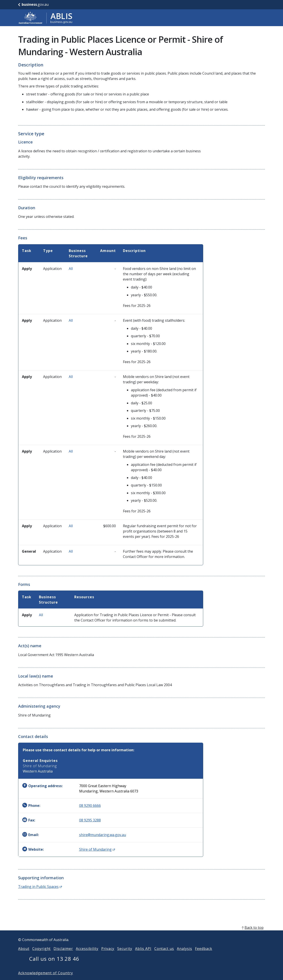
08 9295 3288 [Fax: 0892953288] (90, 820)
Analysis (185, 956)
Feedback (204, 956)
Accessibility (87, 956)
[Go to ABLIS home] (45, 18)
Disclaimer (63, 956)
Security (125, 956)
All (71, 269)
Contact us (164, 956)
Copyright (42, 956)
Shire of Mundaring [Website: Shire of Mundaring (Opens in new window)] (97, 849)
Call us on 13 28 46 (54, 966)
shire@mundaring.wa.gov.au (103, 835)
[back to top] (141, 935)
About (24, 956)
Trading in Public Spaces (40, 887)
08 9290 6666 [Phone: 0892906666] (90, 806)
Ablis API (143, 956)
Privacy (108, 956)
